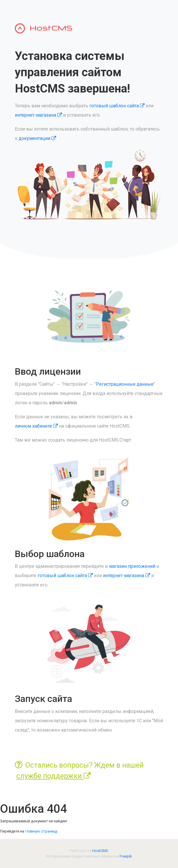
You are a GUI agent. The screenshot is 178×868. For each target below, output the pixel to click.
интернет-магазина (38, 115)
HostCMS (100, 851)
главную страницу (41, 831)
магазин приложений (132, 566)
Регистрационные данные (125, 384)
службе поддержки (54, 776)
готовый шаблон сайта (117, 106)
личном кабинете (36, 426)
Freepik (126, 856)
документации (37, 138)
